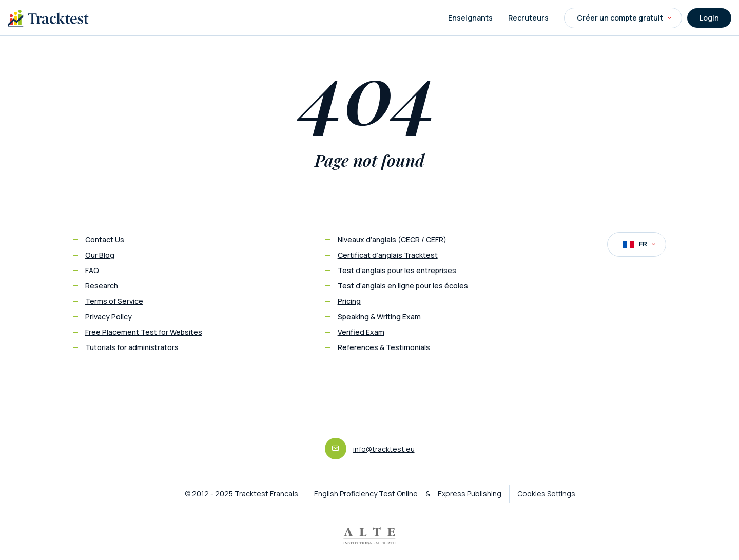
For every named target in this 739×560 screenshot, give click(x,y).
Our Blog (100, 255)
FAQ (92, 270)
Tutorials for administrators (132, 347)
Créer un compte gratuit (624, 18)
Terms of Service (114, 301)
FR (639, 244)
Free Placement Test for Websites (144, 332)
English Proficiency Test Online (366, 494)
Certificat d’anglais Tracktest (388, 255)
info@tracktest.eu (384, 449)
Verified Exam (361, 332)
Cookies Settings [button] (546, 494)
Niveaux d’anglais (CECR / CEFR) (392, 239)
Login (709, 18)
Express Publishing (470, 494)
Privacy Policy (109, 316)
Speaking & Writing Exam (379, 316)
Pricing (349, 301)
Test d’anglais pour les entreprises (397, 270)
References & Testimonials (384, 347)
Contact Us (105, 239)
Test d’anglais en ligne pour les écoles (403, 286)
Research (102, 286)
